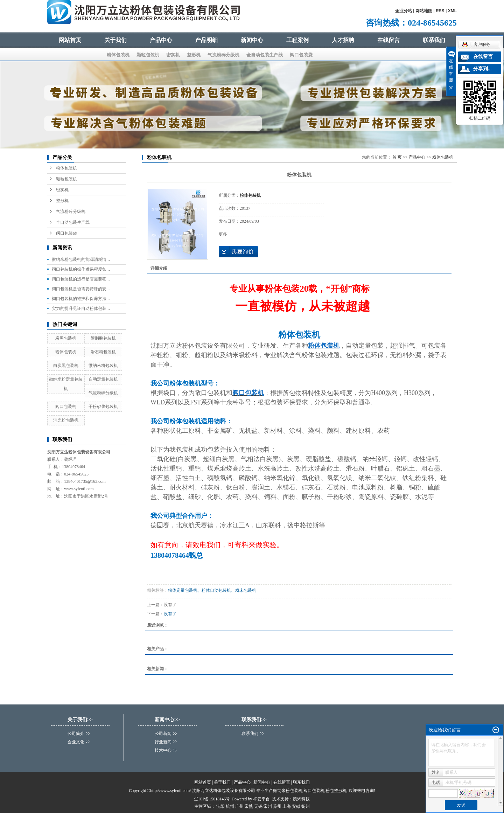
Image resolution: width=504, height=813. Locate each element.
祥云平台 (261, 799)
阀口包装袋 (301, 55)
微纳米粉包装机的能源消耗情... (81, 259)
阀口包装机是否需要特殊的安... (81, 289)
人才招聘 (343, 40)
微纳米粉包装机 (103, 366)
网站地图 (424, 11)
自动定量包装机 (103, 379)
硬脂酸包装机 (103, 338)
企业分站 (404, 11)
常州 (268, 806)
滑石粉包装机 (103, 352)
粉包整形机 (336, 791)
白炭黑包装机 (66, 366)
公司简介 (76, 734)
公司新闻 (163, 734)
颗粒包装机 (148, 55)
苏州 (277, 806)
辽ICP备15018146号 (212, 799)
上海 (287, 806)
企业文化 (76, 742)
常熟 (249, 806)
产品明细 (206, 40)
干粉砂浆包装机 (103, 406)
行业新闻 (163, 742)
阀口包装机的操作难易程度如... (81, 269)
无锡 (258, 806)
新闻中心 (252, 40)
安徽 (296, 806)
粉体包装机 (118, 55)
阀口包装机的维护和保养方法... (81, 299)
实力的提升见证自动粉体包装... (81, 308)
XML (452, 11)
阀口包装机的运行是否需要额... (81, 279)
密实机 (173, 55)
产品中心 (161, 40)
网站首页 (70, 40)
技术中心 (163, 750)
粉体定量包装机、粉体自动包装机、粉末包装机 (212, 590)
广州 (239, 806)
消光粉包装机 (66, 420)
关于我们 (115, 40)
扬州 (306, 806)
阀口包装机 (66, 406)
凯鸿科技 (301, 799)
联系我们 (434, 40)
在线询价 (238, 252)
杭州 (230, 806)
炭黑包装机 (66, 338)
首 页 (397, 157)
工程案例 (297, 40)
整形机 (194, 55)
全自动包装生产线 (265, 55)
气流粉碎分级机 (223, 55)
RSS (440, 11)
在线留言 (388, 40)
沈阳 (220, 806)
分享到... (482, 69)
